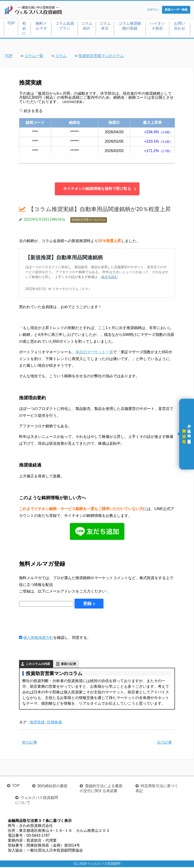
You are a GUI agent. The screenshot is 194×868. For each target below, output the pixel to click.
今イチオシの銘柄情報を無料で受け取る (97, 190)
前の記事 (30, 743)
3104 (35, 161)
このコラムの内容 (38, 665)
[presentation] (55, 622)
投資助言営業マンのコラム (89, 221)
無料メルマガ (41, 27)
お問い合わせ (180, 27)
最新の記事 (69, 665)
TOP (11, 24)
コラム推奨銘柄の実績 (130, 27)
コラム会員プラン (65, 27)
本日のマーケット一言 (94, 353)
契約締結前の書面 (52, 787)
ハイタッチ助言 (157, 27)
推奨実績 (37, 723)
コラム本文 (105, 27)
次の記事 (164, 743)
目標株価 (54, 723)
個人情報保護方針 (38, 638)
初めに (24, 29)
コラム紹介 (87, 27)
